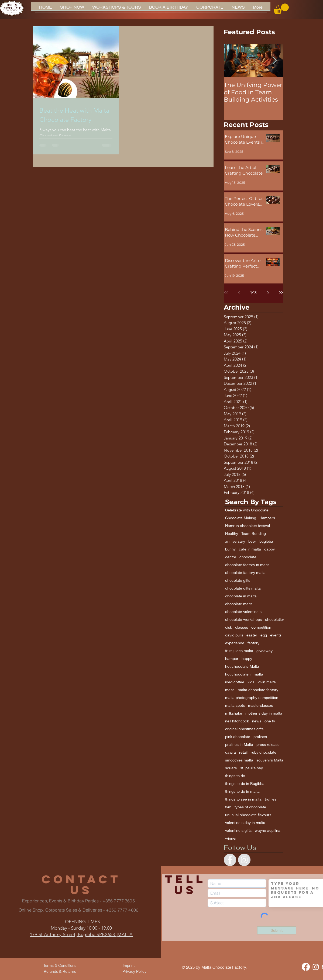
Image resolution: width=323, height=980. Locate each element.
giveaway (264, 651)
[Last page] (281, 293)
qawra (231, 752)
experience (235, 643)
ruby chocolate (264, 752)
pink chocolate (238, 737)
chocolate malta (239, 604)
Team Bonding (254, 533)
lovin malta (267, 682)
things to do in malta (242, 791)
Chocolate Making (241, 518)
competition (261, 627)
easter (252, 635)
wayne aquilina (268, 830)
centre (231, 557)
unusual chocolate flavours (248, 815)
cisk (228, 627)
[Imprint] (129, 965)
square (231, 768)
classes (242, 627)
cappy (269, 549)
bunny (230, 549)
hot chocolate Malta (242, 666)
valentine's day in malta (245, 823)
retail (243, 752)
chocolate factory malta (245, 572)
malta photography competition (252, 697)
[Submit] (277, 930)
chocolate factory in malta (247, 565)
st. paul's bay (252, 768)
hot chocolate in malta (244, 674)
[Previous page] (239, 293)
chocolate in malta (241, 596)
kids (251, 682)
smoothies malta (239, 760)
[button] (281, 9)
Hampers (267, 518)
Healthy (232, 533)
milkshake (234, 713)
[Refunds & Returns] (60, 971)
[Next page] (268, 293)
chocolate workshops (243, 619)
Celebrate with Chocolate (247, 510)
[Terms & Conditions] (60, 965)
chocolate (248, 557)
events (276, 635)
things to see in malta (243, 799)
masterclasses (260, 705)
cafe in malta (250, 549)
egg (264, 635)
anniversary (235, 541)
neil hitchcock (237, 721)
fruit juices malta (239, 651)
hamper (232, 658)
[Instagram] (316, 967)
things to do (235, 776)
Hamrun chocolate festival (248, 526)
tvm (228, 807)
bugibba (266, 541)
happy (247, 658)
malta (230, 690)
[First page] (226, 293)
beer (252, 541)
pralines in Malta (239, 744)
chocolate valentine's (243, 612)
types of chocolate (250, 807)
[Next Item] (274, 60)
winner (231, 838)
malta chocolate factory (258, 690)
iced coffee (235, 682)
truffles (271, 799)
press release (268, 744)
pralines (260, 737)
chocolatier (275, 619)
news (257, 721)
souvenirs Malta (270, 760)
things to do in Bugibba (245, 783)
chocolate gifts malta (243, 588)
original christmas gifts (244, 729)
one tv (270, 721)
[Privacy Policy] (134, 971)
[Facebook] (306, 967)
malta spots (235, 705)
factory (253, 643)
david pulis (234, 635)
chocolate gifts (238, 580)
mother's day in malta (264, 713)
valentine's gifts (238, 830)
